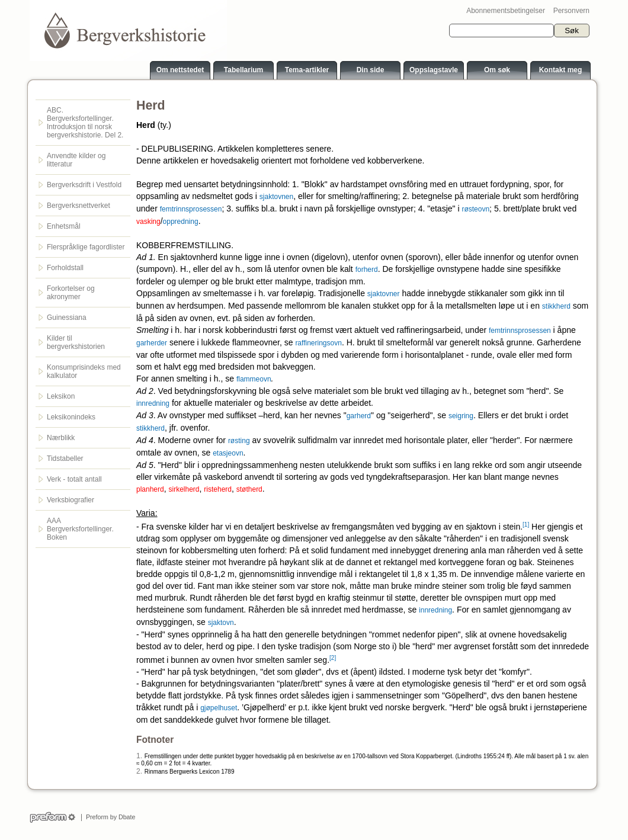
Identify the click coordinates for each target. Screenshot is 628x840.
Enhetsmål (64, 226)
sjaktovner (384, 294)
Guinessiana (67, 318)
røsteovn (475, 209)
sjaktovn (221, 623)
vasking (148, 222)
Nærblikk (61, 438)
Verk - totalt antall (74, 479)
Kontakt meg (561, 70)
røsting (239, 441)
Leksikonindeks (71, 417)
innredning (153, 403)
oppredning (181, 222)
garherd (359, 416)
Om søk (497, 70)
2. (139, 771)
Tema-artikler (307, 70)
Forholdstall (65, 268)
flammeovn (254, 379)
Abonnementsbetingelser (506, 11)
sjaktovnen (276, 197)
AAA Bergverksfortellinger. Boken (80, 529)
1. (139, 756)
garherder (152, 343)
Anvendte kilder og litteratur (76, 160)
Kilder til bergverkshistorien (76, 342)
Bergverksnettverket (78, 206)
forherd (367, 270)
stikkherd (556, 306)
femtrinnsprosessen (191, 209)
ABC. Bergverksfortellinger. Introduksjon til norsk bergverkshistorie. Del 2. (85, 123)
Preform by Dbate (109, 817)
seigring (461, 416)
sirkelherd (184, 489)
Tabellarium (243, 70)
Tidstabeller (65, 459)
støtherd (249, 489)
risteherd (218, 489)
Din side (371, 70)
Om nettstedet (180, 70)
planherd (150, 489)
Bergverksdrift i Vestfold (84, 185)
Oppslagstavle (434, 70)
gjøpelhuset (219, 708)
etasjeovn (228, 453)
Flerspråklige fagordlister (86, 247)
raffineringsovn (318, 343)
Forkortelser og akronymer (71, 293)
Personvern (571, 11)
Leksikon (61, 396)
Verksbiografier (71, 500)
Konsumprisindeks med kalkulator (84, 371)
